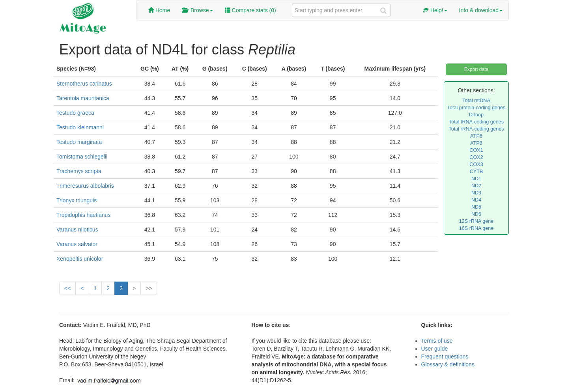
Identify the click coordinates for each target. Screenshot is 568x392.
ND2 (476, 186)
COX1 (476, 150)
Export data (476, 69)
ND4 (476, 200)
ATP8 (476, 143)
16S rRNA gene (476, 228)
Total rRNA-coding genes (476, 129)
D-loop (476, 115)
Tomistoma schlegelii (82, 157)
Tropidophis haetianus (83, 215)
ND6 (476, 214)
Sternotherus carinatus (84, 84)
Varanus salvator (77, 244)
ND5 (476, 207)
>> (149, 288)
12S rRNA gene (476, 221)
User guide (435, 349)
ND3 (476, 193)
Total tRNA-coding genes (476, 122)
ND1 (476, 179)
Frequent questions (445, 357)
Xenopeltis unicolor (80, 259)
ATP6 (476, 136)
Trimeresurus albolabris (85, 186)
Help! (435, 10)
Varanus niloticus (77, 230)
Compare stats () (250, 10)
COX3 (476, 164)
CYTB (476, 172)
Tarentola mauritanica (83, 98)
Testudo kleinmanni (80, 127)
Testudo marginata (79, 142)
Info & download (481, 10)
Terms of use (437, 341)
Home (159, 10)
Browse (197, 10)
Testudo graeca (75, 113)
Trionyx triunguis (77, 200)
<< (67, 288)
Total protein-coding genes (476, 108)
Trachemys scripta (79, 171)
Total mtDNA (476, 101)
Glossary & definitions (448, 364)
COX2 (476, 157)
